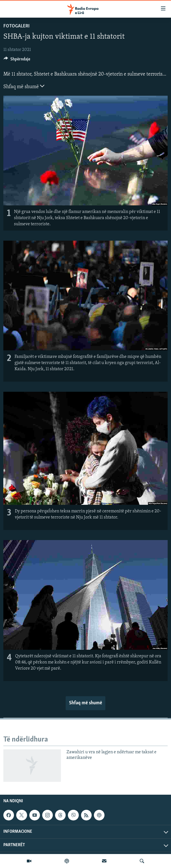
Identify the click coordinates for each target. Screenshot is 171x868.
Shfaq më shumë (24, 86)
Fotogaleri (16, 26)
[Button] (17, 60)
